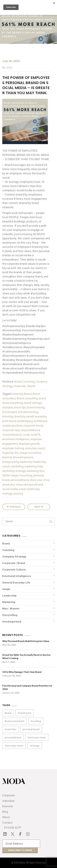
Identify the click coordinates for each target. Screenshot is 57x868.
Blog (5, 812)
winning (18, 494)
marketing (17, 466)
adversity (17, 394)
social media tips (29, 489)
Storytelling (10, 615)
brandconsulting (28, 412)
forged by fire (10, 453)
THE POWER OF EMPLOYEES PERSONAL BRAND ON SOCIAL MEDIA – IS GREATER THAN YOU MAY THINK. (26, 85)
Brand (18, 382)
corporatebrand (30, 430)
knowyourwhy (11, 462)
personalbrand (20, 480)
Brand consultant (15, 721)
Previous (14, 507)
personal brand (31, 729)
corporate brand (33, 426)
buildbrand (40, 421)
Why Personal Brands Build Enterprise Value (26, 641)
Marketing (9, 602)
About (6, 817)
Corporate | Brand (24, 386)
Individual (8, 801)
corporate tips (11, 430)
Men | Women (11, 609)
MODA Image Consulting (17, 475)
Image (6, 589)
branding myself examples (30, 416)
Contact (7, 823)
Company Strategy (14, 557)
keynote (7, 457)
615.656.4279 (13, 828)
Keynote (8, 806)
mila (9, 68)
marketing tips (35, 471)
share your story (40, 480)
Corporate (9, 795)
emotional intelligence (16, 439)
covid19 (35, 435)
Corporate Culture (14, 570)
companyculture (12, 426)
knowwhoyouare (23, 457)
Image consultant (30, 453)
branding (8, 416)
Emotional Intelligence (17, 576)
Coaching (29, 382)
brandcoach (10, 412)
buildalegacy (25, 421)
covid (26, 435)
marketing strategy (14, 471)
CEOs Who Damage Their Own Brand (22, 672)
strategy (7, 494)
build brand (9, 421)
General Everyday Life (16, 583)
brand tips (20, 407)
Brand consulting (27, 398)
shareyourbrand (33, 484)
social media (10, 489)
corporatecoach (12, 435)
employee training (13, 448)
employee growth (29, 444)
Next (39, 507)
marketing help (34, 466)
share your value (12, 484)
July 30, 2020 (11, 61)
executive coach (35, 448)
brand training (36, 407)
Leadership (9, 596)
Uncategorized (12, 622)
